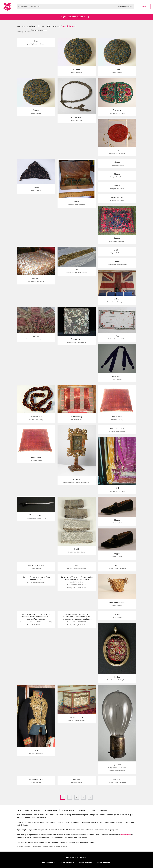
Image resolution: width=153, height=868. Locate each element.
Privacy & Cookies (68, 810)
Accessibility (83, 810)
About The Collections (33, 810)
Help (93, 810)
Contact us (103, 810)
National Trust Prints (85, 863)
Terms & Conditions (51, 810)
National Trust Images (67, 863)
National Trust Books (104, 863)
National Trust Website (48, 863)
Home (19, 810)
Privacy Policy (125, 835)
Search (143, 7)
